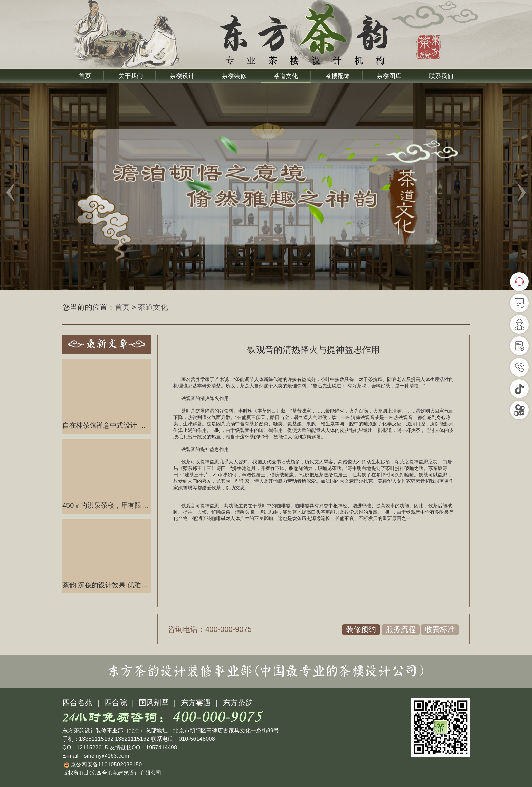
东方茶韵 (238, 703)
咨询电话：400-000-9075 (210, 629)
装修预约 (361, 629)
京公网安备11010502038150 (103, 764)
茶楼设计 (182, 76)
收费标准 (440, 629)
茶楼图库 (389, 76)
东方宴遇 (196, 703)
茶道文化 (286, 76)
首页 (85, 76)
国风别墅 (154, 703)
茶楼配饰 (338, 76)
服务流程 (401, 629)
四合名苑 (77, 703)
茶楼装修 (234, 76)
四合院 (116, 703)
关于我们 (131, 76)
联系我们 (441, 76)
